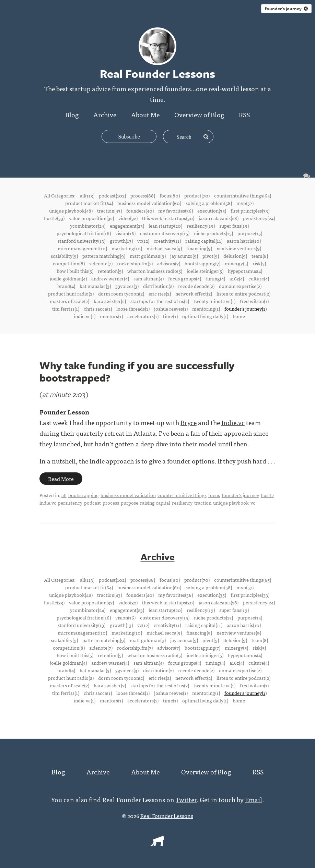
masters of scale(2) (69, 301)
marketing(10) (127, 248)
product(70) (197, 195)
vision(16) (125, 233)
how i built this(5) (75, 271)
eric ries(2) (160, 293)
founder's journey (286, 9)
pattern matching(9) (104, 256)
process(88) (143, 195)
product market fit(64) (89, 203)
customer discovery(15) (165, 233)
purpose (130, 503)
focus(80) (170, 195)
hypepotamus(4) (245, 271)
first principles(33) (250, 210)
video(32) (128, 218)
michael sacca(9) (164, 248)
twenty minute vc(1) (214, 301)
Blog (72, 114)
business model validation (128, 495)
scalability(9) (64, 256)
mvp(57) (245, 203)
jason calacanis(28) (219, 218)
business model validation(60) (149, 203)
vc (253, 503)
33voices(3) (127, 286)
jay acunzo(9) (184, 256)
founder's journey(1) (246, 309)
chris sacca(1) (98, 309)
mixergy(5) (236, 263)
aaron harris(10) (244, 241)
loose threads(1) (133, 309)
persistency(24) (259, 218)
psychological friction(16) (84, 233)
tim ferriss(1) (66, 309)
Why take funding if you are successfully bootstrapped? (137, 371)
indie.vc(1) (85, 316)
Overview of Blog (199, 114)
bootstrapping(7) (202, 263)
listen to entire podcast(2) (243, 293)
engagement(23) (127, 226)
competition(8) (69, 263)
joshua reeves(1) (171, 309)
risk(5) (259, 263)
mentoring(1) (206, 309)
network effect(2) (194, 293)
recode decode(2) (196, 286)
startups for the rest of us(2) (160, 301)
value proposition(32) (91, 218)
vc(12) (143, 241)
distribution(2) (158, 286)
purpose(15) (250, 233)
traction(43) (109, 210)
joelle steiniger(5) (205, 271)
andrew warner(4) (110, 278)
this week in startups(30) (168, 218)
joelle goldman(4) (68, 278)
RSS (244, 114)
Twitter (186, 799)
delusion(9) (235, 256)
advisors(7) (169, 263)
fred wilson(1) (254, 301)
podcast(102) (112, 195)
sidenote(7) (101, 263)
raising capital (155, 503)
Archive (105, 114)
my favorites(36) (176, 210)
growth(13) (121, 241)
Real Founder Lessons (167, 816)
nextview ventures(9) (239, 248)
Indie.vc (233, 422)
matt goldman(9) (148, 256)
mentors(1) (111, 316)
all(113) (87, 195)
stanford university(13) (81, 241)
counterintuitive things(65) (243, 195)
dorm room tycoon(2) (121, 293)
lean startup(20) (165, 226)
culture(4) (259, 278)
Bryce (189, 422)
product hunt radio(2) (71, 293)
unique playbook (231, 503)
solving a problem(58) (209, 203)
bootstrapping (84, 495)
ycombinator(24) (88, 226)
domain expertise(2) (240, 286)
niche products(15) (213, 233)
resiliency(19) (201, 226)
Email (254, 799)
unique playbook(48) (71, 210)
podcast (92, 503)
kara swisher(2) (110, 301)
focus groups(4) (185, 278)
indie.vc (48, 503)
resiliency (182, 503)
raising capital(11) (204, 241)
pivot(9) (211, 256)
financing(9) (199, 248)
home (239, 316)
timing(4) (215, 278)
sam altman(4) (149, 278)
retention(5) (110, 271)
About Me (145, 114)
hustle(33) (54, 218)
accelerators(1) (143, 316)
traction (203, 503)
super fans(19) (234, 226)
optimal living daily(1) (205, 316)
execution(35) (212, 210)
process (111, 503)
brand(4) (66, 286)
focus (214, 495)
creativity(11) (167, 241)
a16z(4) (237, 278)
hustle (267, 495)
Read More (61, 479)
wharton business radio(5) (155, 271)
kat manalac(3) (95, 286)
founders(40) (140, 210)
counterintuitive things (182, 495)
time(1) (170, 316)
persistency (70, 503)
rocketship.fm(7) (135, 263)
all (64, 495)
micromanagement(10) (82, 248)
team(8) (260, 256)
